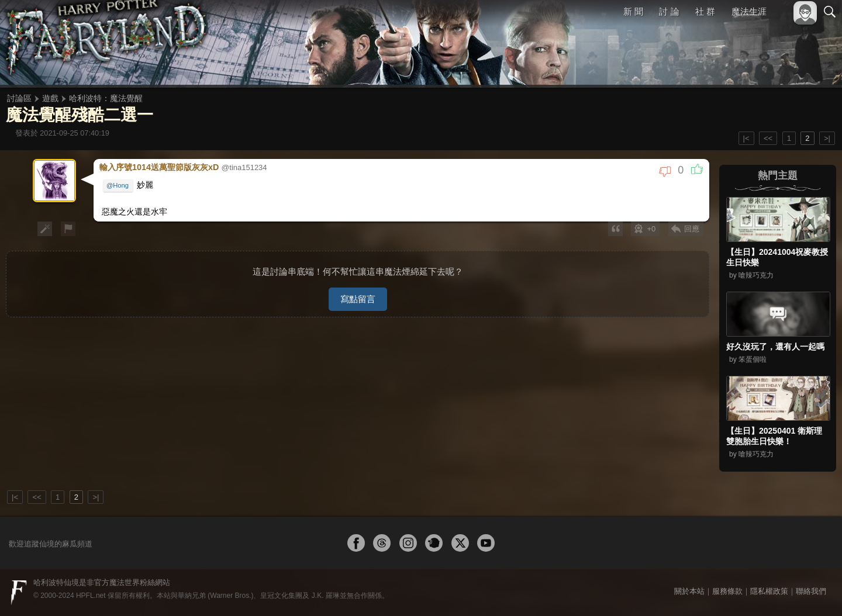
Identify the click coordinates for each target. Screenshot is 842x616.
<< (768, 138)
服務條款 (727, 591)
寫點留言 (358, 294)
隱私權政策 (769, 591)
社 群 (705, 11)
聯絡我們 (811, 591)
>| (827, 138)
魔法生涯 (749, 11)
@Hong (118, 185)
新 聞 (633, 11)
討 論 (670, 11)
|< (746, 138)
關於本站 (689, 591)
